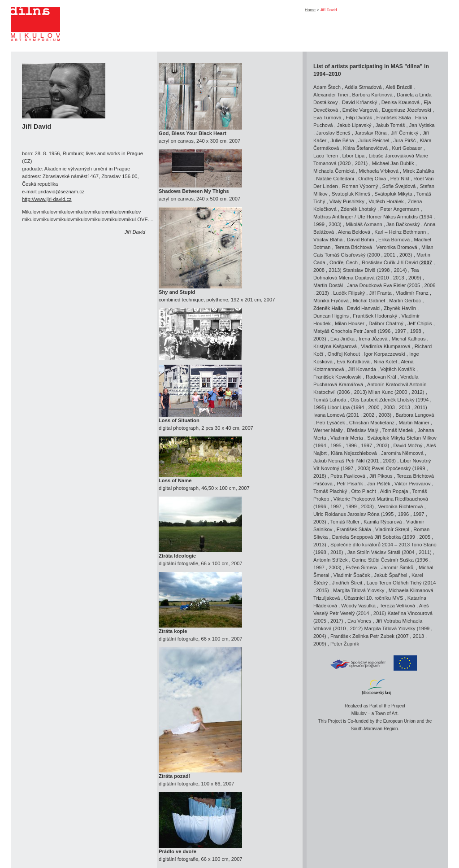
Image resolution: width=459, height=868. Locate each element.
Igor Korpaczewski (384, 354)
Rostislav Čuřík (379, 262)
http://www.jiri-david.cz (47, 199)
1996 (385, 331)
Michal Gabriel (369, 301)
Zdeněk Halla (328, 308)
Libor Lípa (353, 156)
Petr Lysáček (330, 423)
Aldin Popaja (394, 491)
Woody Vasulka (358, 606)
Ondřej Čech (344, 262)
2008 (319, 270)
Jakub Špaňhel (391, 575)
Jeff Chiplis (420, 323)
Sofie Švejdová (399, 186)
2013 (334, 270)
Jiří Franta (380, 293)
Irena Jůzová (373, 339)
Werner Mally (328, 430)
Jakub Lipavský (354, 125)
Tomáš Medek (398, 430)
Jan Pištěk (379, 484)
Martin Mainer (414, 423)
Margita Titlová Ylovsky (359, 590)
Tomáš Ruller (345, 522)
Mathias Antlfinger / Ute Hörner (348, 217)
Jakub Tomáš (390, 125)
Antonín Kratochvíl (388, 384)
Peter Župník (345, 644)
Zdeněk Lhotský (358, 209)
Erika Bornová (394, 240)
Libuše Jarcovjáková (392, 156)
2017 (336, 621)
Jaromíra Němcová (402, 453)
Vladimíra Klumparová (385, 346)
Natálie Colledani (335, 179)
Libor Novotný (415, 461)
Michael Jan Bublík (393, 163)
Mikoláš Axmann (364, 224)
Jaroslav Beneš (333, 133)
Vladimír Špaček (352, 575)
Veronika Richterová (400, 506)
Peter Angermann (400, 209)
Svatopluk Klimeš (351, 194)
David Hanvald (363, 308)
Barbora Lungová (415, 415)
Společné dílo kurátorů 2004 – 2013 (370, 545)
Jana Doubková (364, 285)
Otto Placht (364, 491)
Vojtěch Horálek (386, 201)
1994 (427, 217)
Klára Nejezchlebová (354, 453)
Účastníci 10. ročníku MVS (374, 598)
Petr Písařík (350, 484)
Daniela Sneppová (353, 537)
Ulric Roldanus (330, 514)
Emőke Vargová (360, 110)
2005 (414, 285)
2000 (375, 255)
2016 (379, 613)
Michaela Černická (334, 171)
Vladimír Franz (412, 293)
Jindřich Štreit (347, 583)
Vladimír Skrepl (392, 529)
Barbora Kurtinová (372, 95)
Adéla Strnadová (363, 87)
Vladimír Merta (347, 438)
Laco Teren (326, 156)
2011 (420, 407)
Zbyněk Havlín (400, 308)
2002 (369, 415)
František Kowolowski (338, 377)
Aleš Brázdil (399, 87)
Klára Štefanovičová (366, 148)
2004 (409, 552)
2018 (319, 476)
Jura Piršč (405, 140)
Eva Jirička (342, 339)
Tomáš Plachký (330, 491)
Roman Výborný (360, 186)
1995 (319, 407)
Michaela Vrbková (379, 171)
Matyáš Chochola (333, 331)
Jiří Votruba (388, 621)
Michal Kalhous (409, 339)
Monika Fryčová (331, 301)
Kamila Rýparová (383, 522)
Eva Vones (359, 621)
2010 (383, 278)
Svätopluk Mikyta (393, 194)
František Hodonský (375, 316)
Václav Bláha (328, 240)
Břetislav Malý (363, 430)
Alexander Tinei (331, 95)
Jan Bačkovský (403, 224)
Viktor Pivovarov (413, 484)
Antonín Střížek (331, 560)
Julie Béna (342, 140)
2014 (400, 270)
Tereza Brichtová (353, 247)
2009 (414, 278)
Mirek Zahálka (418, 171)
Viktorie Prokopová (355, 499)
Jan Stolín (359, 552)
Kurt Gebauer (407, 148)
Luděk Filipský (349, 293)
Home (310, 10)
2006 (430, 285)
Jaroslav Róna (371, 133)
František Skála (394, 118)
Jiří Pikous (381, 476)
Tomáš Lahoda (330, 400)
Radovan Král (381, 377)
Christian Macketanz (372, 423)
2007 (427, 262)
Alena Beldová (354, 232)
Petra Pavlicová (348, 476)
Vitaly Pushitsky (347, 201)
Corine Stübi (366, 560)
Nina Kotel (385, 362)
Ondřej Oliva (372, 179)
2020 (345, 163)
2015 (322, 590)
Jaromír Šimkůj (398, 567)
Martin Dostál (328, 285)
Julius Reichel (374, 140)
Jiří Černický (405, 133)
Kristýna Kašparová (335, 346)
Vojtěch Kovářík (398, 369)
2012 (417, 392)
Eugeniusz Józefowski (407, 110)
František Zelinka (349, 636)
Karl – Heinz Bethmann (400, 232)
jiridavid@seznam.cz (62, 192)
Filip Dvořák (359, 118)
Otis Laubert (364, 400)
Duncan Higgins (331, 316)
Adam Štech (327, 87)
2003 (334, 224)
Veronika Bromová (396, 247)
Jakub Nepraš (329, 461)
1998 (384, 270)
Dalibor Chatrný (386, 323)
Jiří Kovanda (362, 369)
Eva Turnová (327, 118)
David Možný (408, 445)
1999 (319, 224)
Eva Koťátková (353, 362)
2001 (390, 255)
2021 (361, 163)
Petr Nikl (400, 179)
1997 (401, 331)
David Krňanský (359, 102)
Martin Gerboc (405, 301)
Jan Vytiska (422, 125)
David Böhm (361, 240)
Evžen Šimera (361, 567)
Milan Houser (350, 323)
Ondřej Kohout (344, 354)
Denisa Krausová (401, 102)
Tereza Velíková (397, 606)
